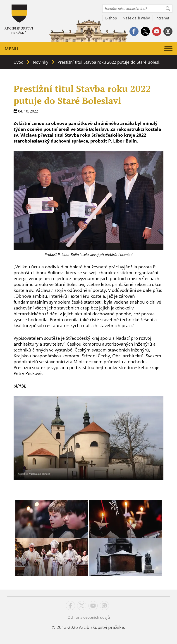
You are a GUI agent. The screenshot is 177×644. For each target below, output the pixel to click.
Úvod (19, 62)
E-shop (111, 18)
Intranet (162, 18)
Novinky (41, 62)
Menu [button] (88, 49)
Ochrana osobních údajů (89, 617)
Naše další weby (136, 18)
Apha (19, 19)
